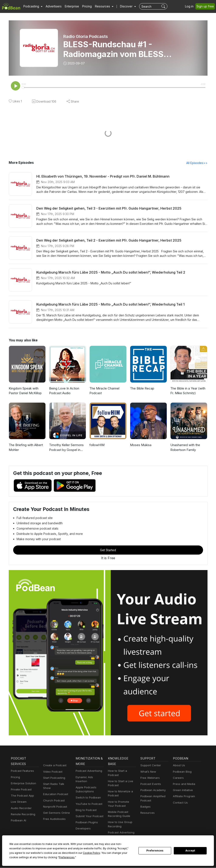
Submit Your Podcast (89, 813)
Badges (145, 807)
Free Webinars (150, 778)
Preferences (155, 851)
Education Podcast (55, 791)
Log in (191, 6)
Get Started (108, 550)
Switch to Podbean (87, 794)
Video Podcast (52, 772)
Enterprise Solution (23, 784)
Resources (147, 813)
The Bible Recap (142, 389)
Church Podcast (53, 797)
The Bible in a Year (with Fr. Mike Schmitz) (188, 391)
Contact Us (180, 803)
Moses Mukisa (140, 445)
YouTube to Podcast (88, 800)
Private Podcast (21, 790)
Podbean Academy (152, 791)
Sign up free (206, 6)
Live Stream (18, 802)
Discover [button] (122, 6)
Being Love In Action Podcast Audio (64, 391)
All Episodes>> (197, 163)
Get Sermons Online (56, 809)
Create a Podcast (54, 766)
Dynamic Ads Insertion (90, 778)
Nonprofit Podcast (54, 803)
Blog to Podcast (85, 806)
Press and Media (183, 784)
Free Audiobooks (54, 815)
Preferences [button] (17, 857)
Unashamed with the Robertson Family (185, 448)
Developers (83, 825)
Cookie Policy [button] (44, 853)
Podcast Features (22, 771)
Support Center (150, 766)
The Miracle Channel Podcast (104, 391)
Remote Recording (23, 815)
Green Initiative (182, 791)
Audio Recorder (21, 809)
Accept (190, 851)
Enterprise (69, 6)
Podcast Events (150, 784)
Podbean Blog (182, 772)
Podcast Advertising (88, 771)
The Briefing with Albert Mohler (25, 448)
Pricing (84, 6)
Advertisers (52, 6)
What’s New (148, 772)
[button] (32, 6)
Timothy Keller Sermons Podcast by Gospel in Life (67, 448)
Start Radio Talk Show (57, 784)
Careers (178, 778)
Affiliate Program (183, 797)
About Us (179, 766)
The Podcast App (21, 796)
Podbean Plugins (86, 819)
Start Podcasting (53, 778)
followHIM (96, 445)
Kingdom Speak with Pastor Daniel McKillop (25, 391)
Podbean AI (18, 821)
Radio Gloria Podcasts (86, 36)
